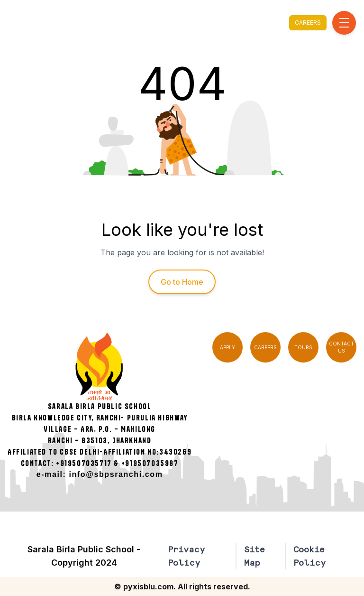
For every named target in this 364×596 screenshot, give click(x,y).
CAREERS (308, 23)
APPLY (227, 347)
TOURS (303, 347)
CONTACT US (341, 347)
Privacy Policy (186, 556)
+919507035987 (150, 463)
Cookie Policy (309, 556)
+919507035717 (84, 463)
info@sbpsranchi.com (116, 474)
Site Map (255, 556)
